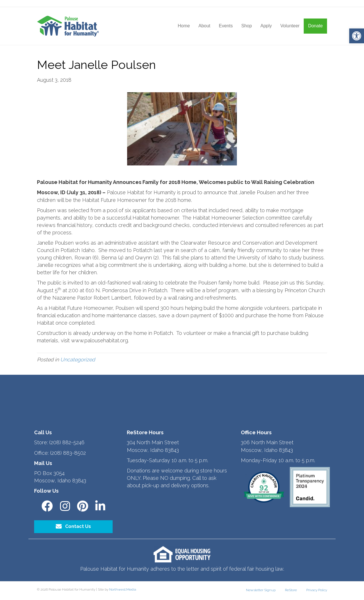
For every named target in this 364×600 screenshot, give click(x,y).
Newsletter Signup (261, 590)
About (204, 26)
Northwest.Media (123, 589)
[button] (357, 36)
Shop (246, 26)
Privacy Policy (317, 590)
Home (184, 26)
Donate (315, 26)
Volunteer (290, 26)
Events (226, 26)
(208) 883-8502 (68, 453)
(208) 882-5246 (67, 442)
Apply (266, 26)
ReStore (291, 590)
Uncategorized (78, 360)
